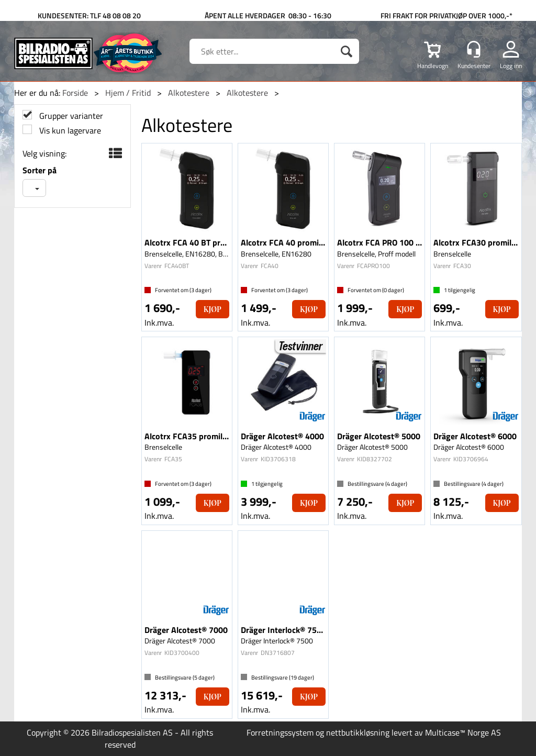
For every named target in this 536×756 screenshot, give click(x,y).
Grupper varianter (70, 116)
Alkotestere (189, 93)
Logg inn (511, 65)
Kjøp (213, 309)
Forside (75, 93)
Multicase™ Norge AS (463, 732)
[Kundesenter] (474, 49)
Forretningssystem (280, 732)
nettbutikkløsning (358, 732)
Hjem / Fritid (128, 93)
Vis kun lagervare (69, 131)
